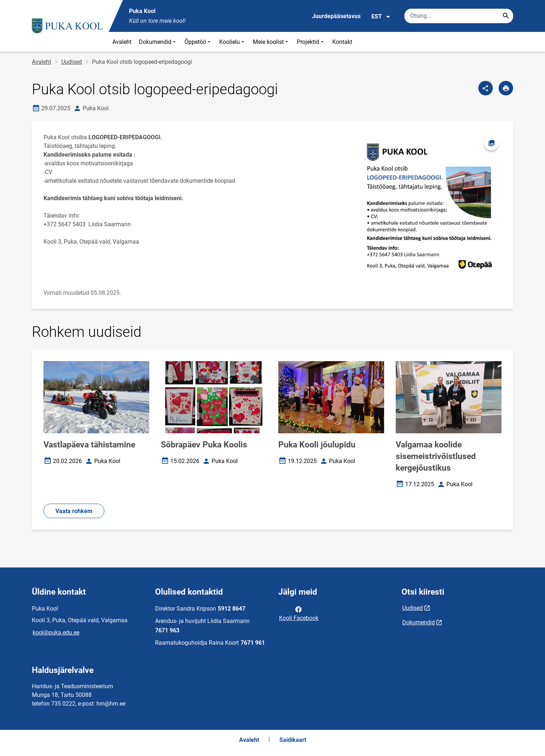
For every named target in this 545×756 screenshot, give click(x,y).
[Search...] (506, 16)
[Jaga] (486, 88)
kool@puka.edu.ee (56, 633)
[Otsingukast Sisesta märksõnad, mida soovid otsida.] (459, 16)
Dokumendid (158, 42)
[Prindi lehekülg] (506, 88)
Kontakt (342, 42)
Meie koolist (271, 42)
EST (381, 17)
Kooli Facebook (299, 613)
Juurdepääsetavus (336, 16)
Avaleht (122, 42)
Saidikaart (293, 740)
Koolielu (232, 42)
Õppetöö (198, 42)
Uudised (72, 62)
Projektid (311, 42)
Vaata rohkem (74, 511)
